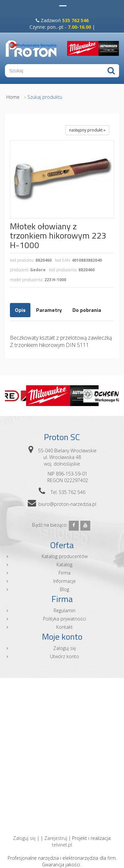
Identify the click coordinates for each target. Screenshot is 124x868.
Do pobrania (87, 310)
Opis (20, 310)
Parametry (49, 310)
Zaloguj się (65, 648)
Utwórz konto (64, 656)
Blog (64, 589)
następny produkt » (87, 130)
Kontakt (64, 627)
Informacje (64, 581)
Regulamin (64, 610)
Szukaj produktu (45, 97)
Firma (64, 573)
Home (13, 97)
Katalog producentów (65, 556)
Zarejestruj (56, 838)
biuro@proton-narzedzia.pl (67, 504)
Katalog (64, 565)
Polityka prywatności (64, 619)
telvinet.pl (62, 845)
